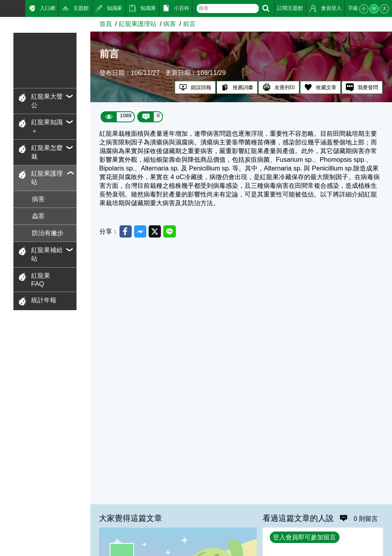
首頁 (106, 24)
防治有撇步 (48, 233)
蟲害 (38, 216)
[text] (228, 8)
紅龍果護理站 (138, 24)
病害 (38, 199)
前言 (189, 24)
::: (3, 7)
